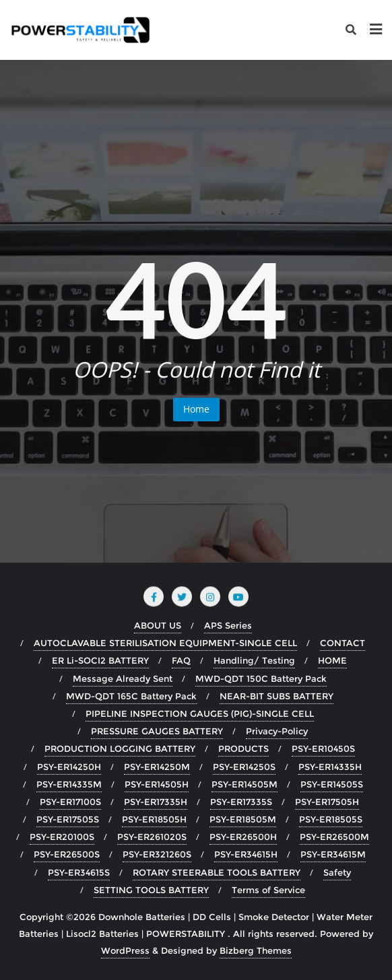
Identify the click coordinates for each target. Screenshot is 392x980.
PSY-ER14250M (157, 767)
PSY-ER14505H (157, 784)
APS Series (228, 625)
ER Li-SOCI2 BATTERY (100, 660)
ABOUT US (158, 625)
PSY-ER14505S (332, 784)
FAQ (181, 660)
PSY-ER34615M (333, 854)
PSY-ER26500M (334, 837)
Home (196, 409)
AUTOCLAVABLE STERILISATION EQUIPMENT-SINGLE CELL (165, 643)
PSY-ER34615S (79, 872)
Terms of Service (268, 890)
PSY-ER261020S (152, 837)
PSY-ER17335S (241, 802)
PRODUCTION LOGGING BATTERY (120, 748)
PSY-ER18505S (331, 819)
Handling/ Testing (254, 660)
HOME (332, 660)
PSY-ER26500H (243, 837)
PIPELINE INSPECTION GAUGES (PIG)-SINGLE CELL (200, 713)
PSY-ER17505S (68, 819)
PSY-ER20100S (62, 837)
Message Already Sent (123, 678)
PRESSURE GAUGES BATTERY (157, 731)
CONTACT (342, 643)
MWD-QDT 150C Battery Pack (261, 678)
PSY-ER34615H (246, 854)
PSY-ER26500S (67, 854)
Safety (337, 872)
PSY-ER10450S (323, 748)
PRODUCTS (243, 748)
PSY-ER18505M (243, 819)
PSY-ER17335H (156, 802)
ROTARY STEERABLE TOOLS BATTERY (217, 872)
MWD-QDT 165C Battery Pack (131, 696)
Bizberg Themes (256, 950)
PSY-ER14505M (244, 784)
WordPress (125, 950)
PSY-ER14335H (330, 767)
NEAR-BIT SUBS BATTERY (276, 696)
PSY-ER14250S (244, 767)
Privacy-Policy (277, 731)
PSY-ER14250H (69, 767)
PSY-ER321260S (157, 854)
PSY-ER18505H (154, 819)
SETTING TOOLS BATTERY (151, 890)
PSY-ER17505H (327, 802)
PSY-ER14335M (69, 784)
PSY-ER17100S (70, 802)
